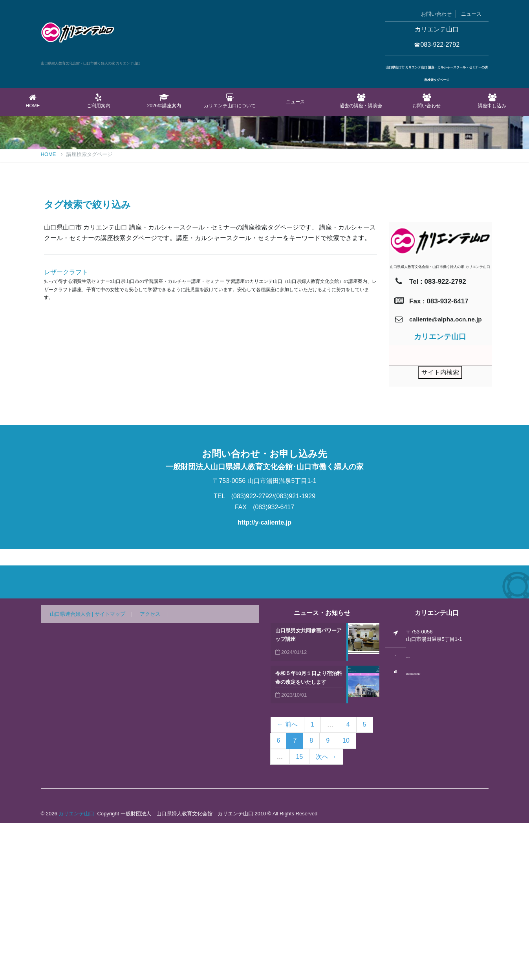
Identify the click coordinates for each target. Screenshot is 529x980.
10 (346, 898)
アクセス (150, 771)
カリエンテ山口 (76, 971)
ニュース (471, 14)
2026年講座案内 (164, 101)
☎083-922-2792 (437, 45)
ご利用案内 (98, 101)
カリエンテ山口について (230, 101)
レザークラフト (66, 429)
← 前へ (287, 882)
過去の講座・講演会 (361, 101)
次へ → (326, 914)
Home (33, 101)
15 (300, 914)
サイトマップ (110, 771)
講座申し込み (492, 101)
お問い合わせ (436, 14)
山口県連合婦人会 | (72, 771)
